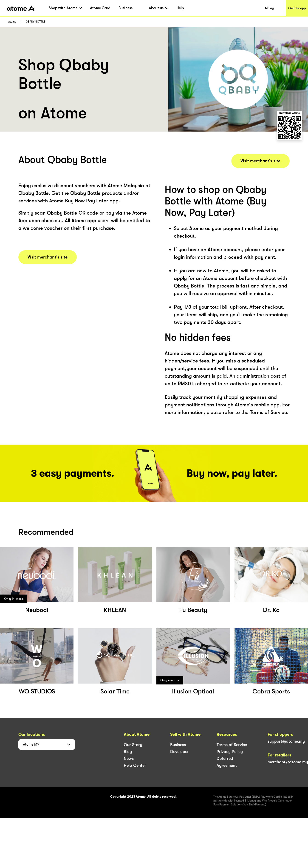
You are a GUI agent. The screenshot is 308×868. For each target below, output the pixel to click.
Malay (269, 8)
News (129, 759)
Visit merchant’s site (48, 257)
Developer (179, 752)
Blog (128, 752)
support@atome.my (286, 741)
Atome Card (100, 8)
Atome (12, 22)
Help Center (135, 765)
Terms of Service (232, 745)
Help (180, 8)
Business (126, 8)
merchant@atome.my (288, 762)
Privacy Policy (230, 752)
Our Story (133, 745)
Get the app (297, 8)
